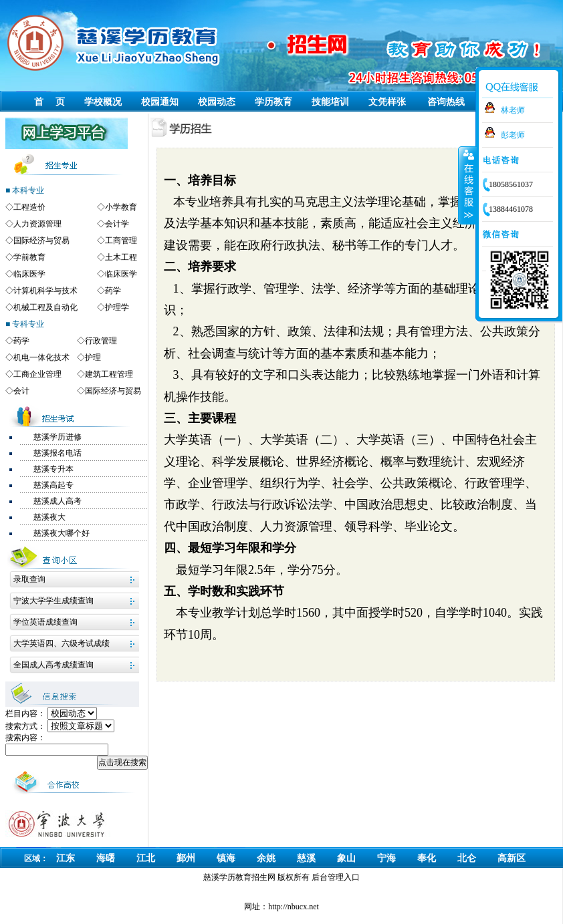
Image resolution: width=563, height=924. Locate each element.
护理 (93, 357)
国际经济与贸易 (41, 241)
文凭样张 (387, 102)
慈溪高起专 (53, 485)
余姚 (266, 858)
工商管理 (121, 241)
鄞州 (186, 858)
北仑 (467, 858)
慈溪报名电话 (58, 453)
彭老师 (513, 135)
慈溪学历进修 (58, 437)
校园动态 (217, 102)
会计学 (117, 224)
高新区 (512, 858)
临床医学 (29, 274)
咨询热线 (446, 102)
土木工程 (121, 257)
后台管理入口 (336, 877)
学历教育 (273, 102)
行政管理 (101, 341)
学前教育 (29, 257)
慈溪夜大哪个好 (62, 533)
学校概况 (103, 102)
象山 (346, 858)
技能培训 (330, 102)
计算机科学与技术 (45, 291)
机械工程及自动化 (45, 307)
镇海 (226, 858)
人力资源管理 (37, 224)
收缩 (467, 185)
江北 (146, 858)
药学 (113, 291)
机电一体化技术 (41, 357)
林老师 (513, 110)
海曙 (106, 858)
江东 (66, 858)
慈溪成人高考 (58, 501)
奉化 (427, 858)
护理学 (117, 307)
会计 (21, 391)
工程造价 (29, 207)
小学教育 (121, 207)
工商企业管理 (37, 374)
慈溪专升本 (53, 469)
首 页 (49, 102)
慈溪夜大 (49, 517)
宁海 (386, 858)
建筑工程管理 (109, 374)
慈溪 (306, 858)
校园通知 (160, 102)
